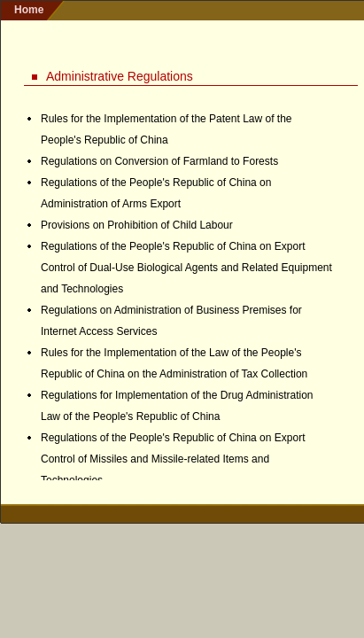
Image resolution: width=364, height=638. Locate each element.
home (29, 10)
